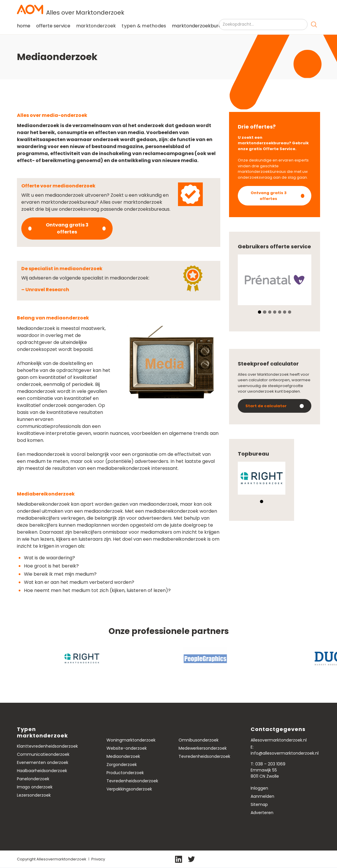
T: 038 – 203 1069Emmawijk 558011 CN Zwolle (268, 770)
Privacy (98, 859)
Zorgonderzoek (122, 765)
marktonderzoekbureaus (201, 26)
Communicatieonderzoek (43, 754)
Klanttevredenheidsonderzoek (47, 746)
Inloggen (259, 788)
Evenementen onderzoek (43, 762)
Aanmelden (262, 796)
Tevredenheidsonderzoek (132, 781)
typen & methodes (144, 26)
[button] (96, 26)
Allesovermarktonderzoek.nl (279, 740)
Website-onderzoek (127, 748)
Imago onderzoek (35, 787)
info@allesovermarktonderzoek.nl (285, 753)
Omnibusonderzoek (199, 740)
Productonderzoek (125, 773)
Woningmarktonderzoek (131, 740)
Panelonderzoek (33, 779)
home (24, 26)
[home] (169, 9)
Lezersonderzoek (34, 795)
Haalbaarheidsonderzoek (42, 771)
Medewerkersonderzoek (203, 748)
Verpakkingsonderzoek (129, 789)
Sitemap (259, 804)
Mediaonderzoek (123, 756)
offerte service (53, 26)
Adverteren (262, 813)
